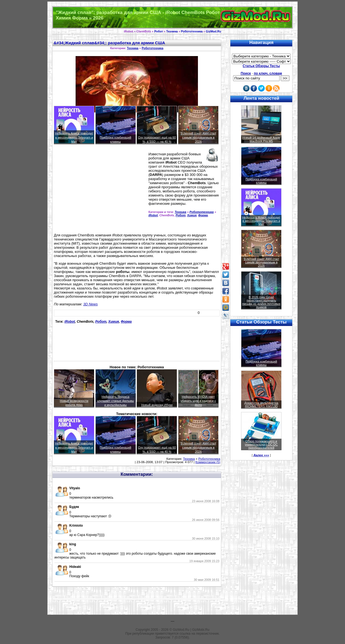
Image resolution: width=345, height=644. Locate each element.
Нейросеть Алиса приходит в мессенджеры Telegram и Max (74, 137)
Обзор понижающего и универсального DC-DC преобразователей (261, 444)
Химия (192, 215)
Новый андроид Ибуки (157, 405)
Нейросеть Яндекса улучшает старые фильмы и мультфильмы (115, 401)
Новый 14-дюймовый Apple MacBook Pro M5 (261, 139)
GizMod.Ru (214, 31)
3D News (91, 304)
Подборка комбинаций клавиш (261, 181)
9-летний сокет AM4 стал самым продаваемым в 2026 (198, 137)
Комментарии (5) (208, 462)
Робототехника (192, 31)
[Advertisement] (100, 191)
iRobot (153, 215)
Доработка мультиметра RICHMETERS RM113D (261, 405)
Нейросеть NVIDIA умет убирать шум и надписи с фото (198, 401)
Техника (172, 31)
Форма (203, 215)
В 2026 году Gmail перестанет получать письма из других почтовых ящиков (261, 302)
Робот (158, 31)
